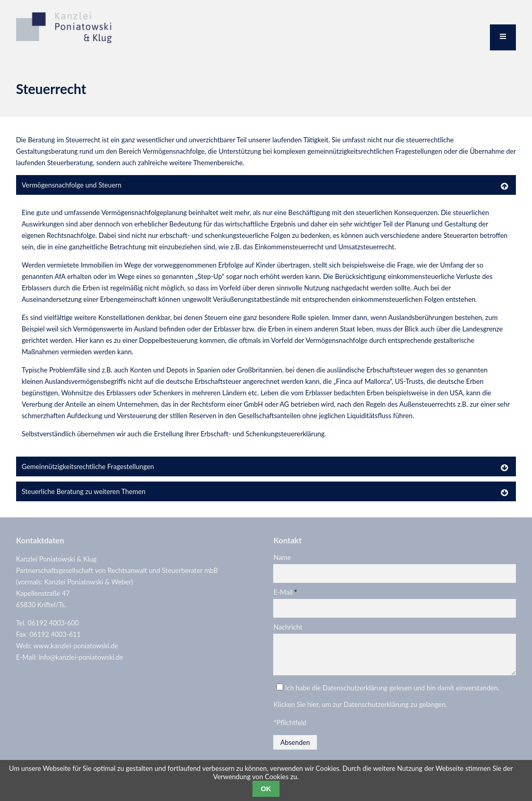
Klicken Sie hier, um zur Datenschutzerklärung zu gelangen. (360, 711)
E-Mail (285, 592)
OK (266, 789)
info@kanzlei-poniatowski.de (81, 657)
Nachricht (288, 627)
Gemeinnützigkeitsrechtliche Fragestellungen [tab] (88, 466)
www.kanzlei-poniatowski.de (76, 646)
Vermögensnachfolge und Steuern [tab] (72, 185)
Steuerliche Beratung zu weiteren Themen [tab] (84, 491)
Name (282, 557)
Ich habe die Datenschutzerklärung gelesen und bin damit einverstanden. (392, 694)
